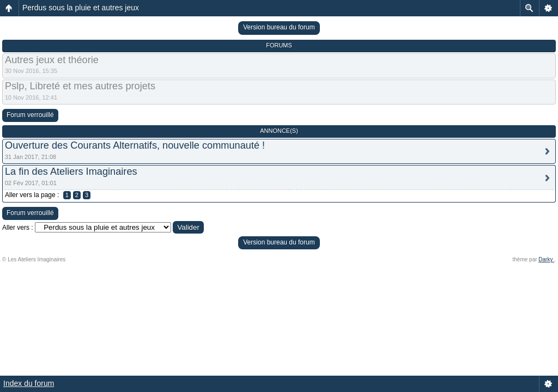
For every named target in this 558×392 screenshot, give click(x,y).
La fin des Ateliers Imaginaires (71, 171)
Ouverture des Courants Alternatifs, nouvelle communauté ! (135, 145)
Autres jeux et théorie (52, 60)
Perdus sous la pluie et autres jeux (81, 8)
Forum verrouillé (30, 115)
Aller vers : (18, 228)
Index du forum (29, 383)
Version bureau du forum (279, 27)
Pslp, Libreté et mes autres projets (80, 86)
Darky (546, 259)
